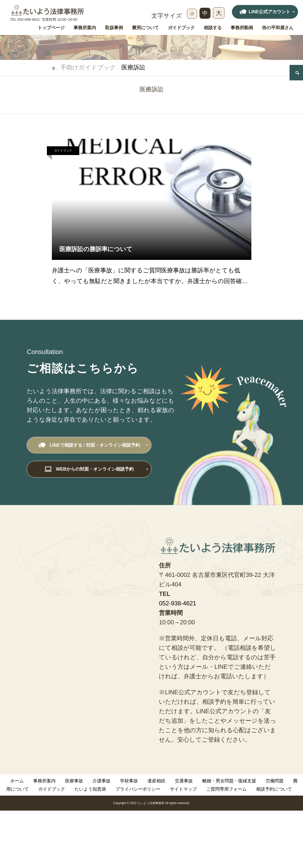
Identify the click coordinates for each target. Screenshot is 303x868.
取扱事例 (114, 28)
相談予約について (274, 789)
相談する (213, 28)
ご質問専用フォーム (226, 789)
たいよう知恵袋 (90, 789)
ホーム (17, 781)
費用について (145, 28)
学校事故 (129, 781)
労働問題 (275, 781)
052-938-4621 (29, 19)
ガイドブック (181, 28)
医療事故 (74, 781)
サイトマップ (183, 789)
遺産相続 (156, 781)
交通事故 (184, 781)
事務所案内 (85, 28)
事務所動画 (242, 28)
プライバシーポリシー (138, 789)
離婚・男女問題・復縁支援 (229, 781)
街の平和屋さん (278, 28)
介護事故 (101, 781)
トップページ (51, 28)
